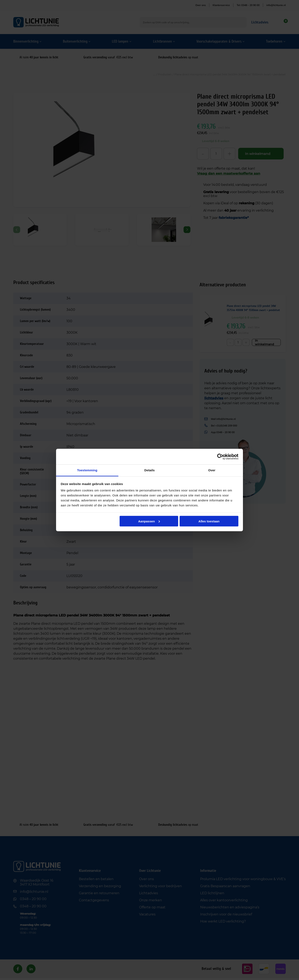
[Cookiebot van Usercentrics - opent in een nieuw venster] (220, 457)
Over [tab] (212, 470)
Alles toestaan (209, 521)
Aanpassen (149, 521)
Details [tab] (149, 470)
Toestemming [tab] (87, 470)
